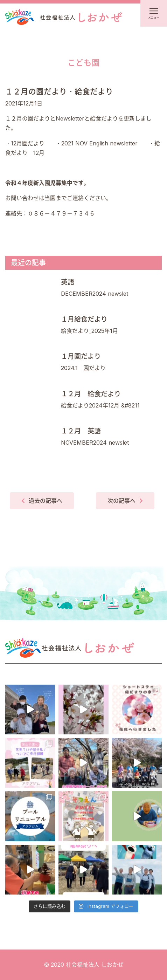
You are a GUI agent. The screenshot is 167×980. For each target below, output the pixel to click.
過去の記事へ (46, 501)
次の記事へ (121, 501)
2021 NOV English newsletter (99, 143)
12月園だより (28, 143)
